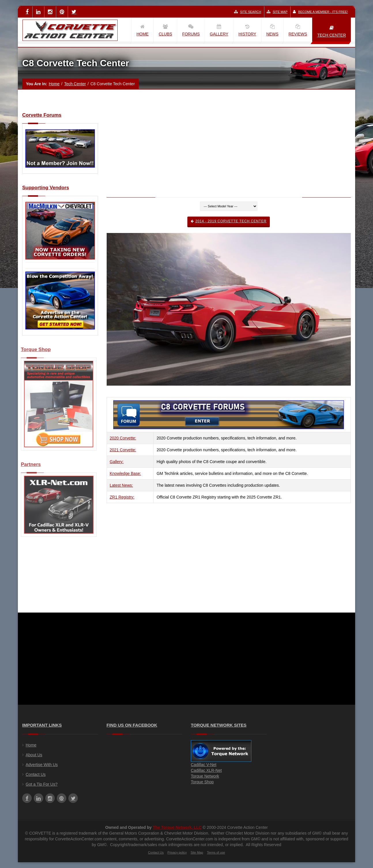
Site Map (277, 12)
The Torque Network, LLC (177, 827)
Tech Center (75, 84)
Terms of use (216, 852)
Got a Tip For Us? (42, 784)
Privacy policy (177, 852)
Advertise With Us (42, 765)
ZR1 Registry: (122, 497)
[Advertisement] (229, 153)
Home (54, 84)
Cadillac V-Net (204, 765)
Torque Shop (202, 782)
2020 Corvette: (123, 438)
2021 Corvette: (123, 450)
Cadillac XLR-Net (206, 770)
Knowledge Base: (126, 473)
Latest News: (121, 485)
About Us (34, 755)
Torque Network (205, 776)
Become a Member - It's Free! (320, 12)
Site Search (248, 12)
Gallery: (117, 462)
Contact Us (36, 774)
